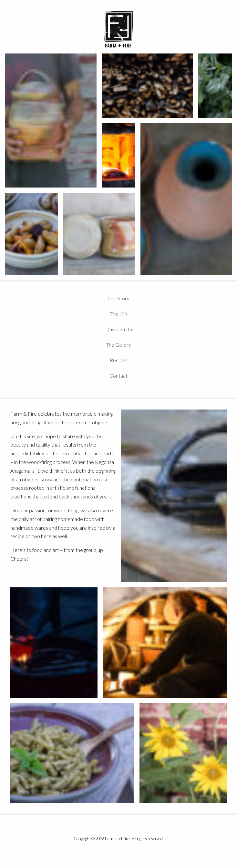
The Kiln (118, 314)
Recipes (119, 360)
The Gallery (118, 345)
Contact (118, 376)
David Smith (119, 329)
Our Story (118, 298)
